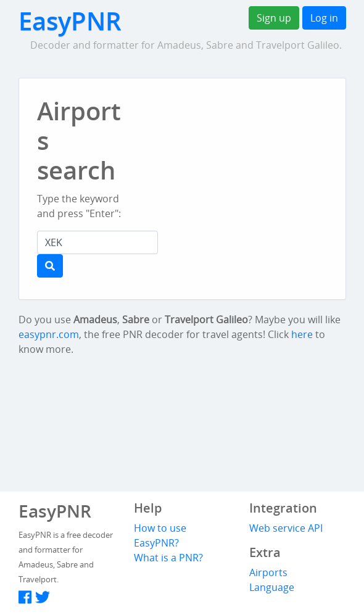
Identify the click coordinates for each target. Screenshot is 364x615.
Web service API (286, 528)
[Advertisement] (252, 191)
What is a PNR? (168, 558)
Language (272, 587)
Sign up (274, 18)
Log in (324, 18)
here (302, 334)
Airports (268, 572)
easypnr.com (49, 334)
